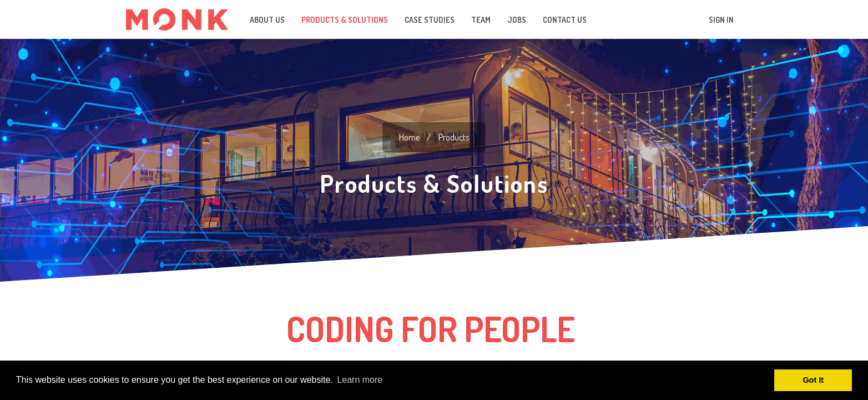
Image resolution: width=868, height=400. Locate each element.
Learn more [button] (360, 380)
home (409, 137)
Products (454, 137)
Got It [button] (813, 380)
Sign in (721, 20)
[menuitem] (267, 20)
